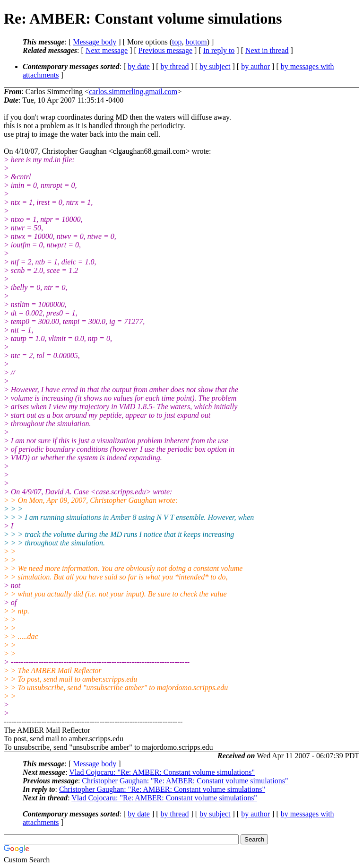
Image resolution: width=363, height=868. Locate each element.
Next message (107, 50)
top (177, 42)
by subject (215, 66)
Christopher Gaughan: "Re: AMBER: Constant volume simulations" (185, 781)
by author (255, 66)
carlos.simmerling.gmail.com (133, 92)
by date (139, 66)
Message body (95, 42)
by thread (175, 66)
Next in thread (267, 50)
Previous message (165, 50)
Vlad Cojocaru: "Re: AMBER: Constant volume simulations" (162, 772)
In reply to (219, 50)
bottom (196, 42)
